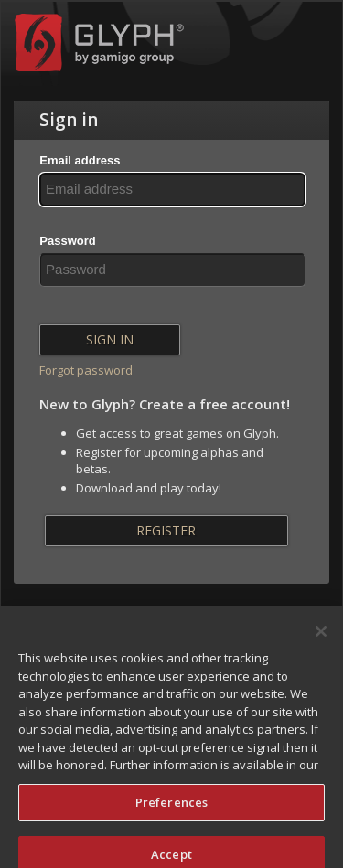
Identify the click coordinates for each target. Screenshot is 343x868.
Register (166, 530)
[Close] (321, 639)
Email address (80, 160)
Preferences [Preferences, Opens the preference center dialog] (171, 810)
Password (67, 241)
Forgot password (86, 370)
